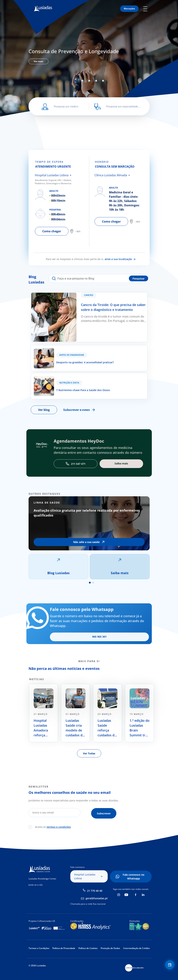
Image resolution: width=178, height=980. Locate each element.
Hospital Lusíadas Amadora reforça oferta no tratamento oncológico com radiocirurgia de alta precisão (43, 733)
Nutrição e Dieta (69, 388)
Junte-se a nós (36, 888)
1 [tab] (76, 81)
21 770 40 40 (95, 894)
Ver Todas (89, 758)
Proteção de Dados (110, 952)
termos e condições (59, 831)
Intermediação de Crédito (136, 952)
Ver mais (38, 61)
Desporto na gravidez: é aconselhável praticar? (63, 352)
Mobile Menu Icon (146, 9)
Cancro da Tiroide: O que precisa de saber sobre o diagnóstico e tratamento (83, 294)
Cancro (91, 298)
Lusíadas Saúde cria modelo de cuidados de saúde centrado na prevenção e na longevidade (75, 733)
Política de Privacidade (64, 952)
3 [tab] (89, 81)
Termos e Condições (39, 952)
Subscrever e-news (80, 415)
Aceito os (53, 831)
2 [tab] (82, 81)
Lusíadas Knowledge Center (42, 882)
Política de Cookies (88, 952)
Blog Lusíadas (58, 578)
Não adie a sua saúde (86, 547)
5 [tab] (103, 81)
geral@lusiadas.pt (97, 902)
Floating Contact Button (169, 966)
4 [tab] (96, 81)
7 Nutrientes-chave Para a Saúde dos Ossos (61, 380)
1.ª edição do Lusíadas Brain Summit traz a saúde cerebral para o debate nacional (140, 733)
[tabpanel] (89, 56)
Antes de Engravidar (72, 360)
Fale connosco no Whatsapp (134, 880)
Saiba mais (120, 578)
